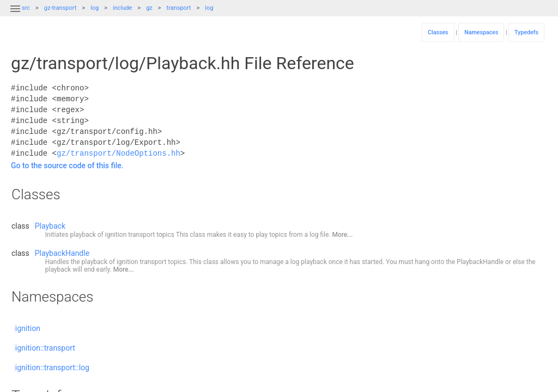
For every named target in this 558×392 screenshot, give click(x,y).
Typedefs (526, 32)
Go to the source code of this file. (67, 166)
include (122, 8)
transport (179, 8)
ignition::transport (45, 348)
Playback (50, 226)
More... (342, 235)
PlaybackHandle (62, 253)
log (95, 8)
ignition (28, 328)
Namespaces (481, 32)
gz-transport (60, 8)
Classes (438, 32)
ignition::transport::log (52, 367)
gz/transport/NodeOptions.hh (119, 153)
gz (149, 8)
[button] (15, 15)
